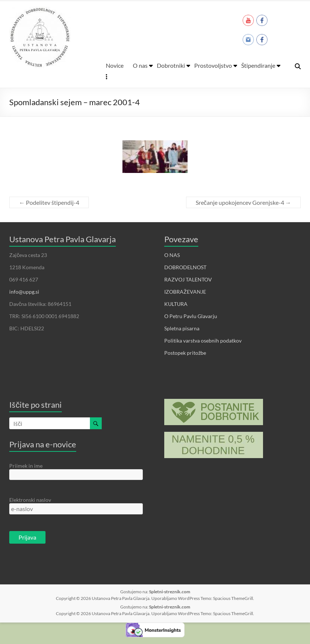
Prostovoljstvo (213, 65)
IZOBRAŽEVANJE (185, 292)
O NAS (172, 255)
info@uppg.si (24, 292)
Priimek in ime (26, 466)
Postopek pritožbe (185, 353)
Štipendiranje (258, 65)
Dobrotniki (171, 65)
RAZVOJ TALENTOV (188, 279)
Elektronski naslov (30, 500)
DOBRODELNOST (185, 267)
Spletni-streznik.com (170, 592)
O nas (140, 65)
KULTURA (176, 304)
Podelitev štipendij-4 (49, 202)
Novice (115, 65)
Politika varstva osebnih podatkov (203, 341)
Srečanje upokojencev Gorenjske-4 (243, 202)
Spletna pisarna (182, 328)
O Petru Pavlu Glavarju (191, 316)
